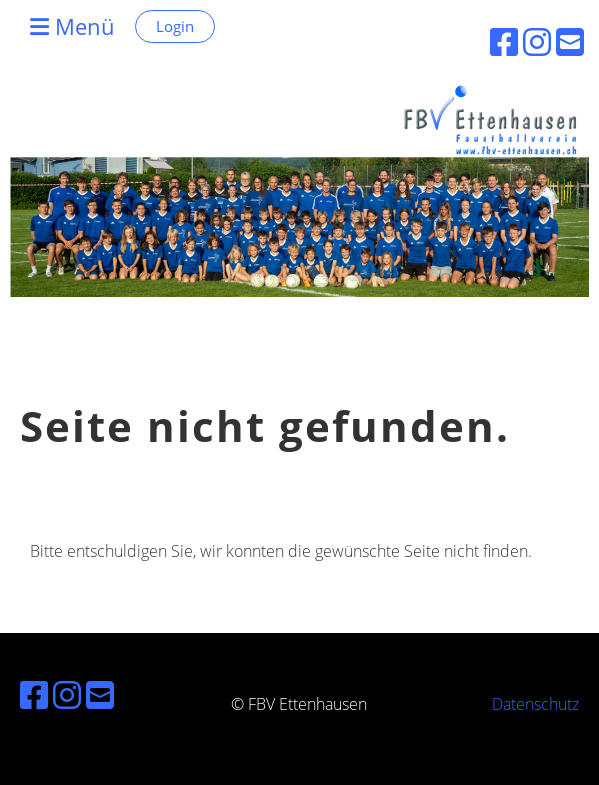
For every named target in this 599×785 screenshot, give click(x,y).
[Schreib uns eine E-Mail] (100, 694)
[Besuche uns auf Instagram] (67, 694)
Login (175, 26)
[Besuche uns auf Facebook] (34, 694)
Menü (72, 26)
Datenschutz (535, 704)
